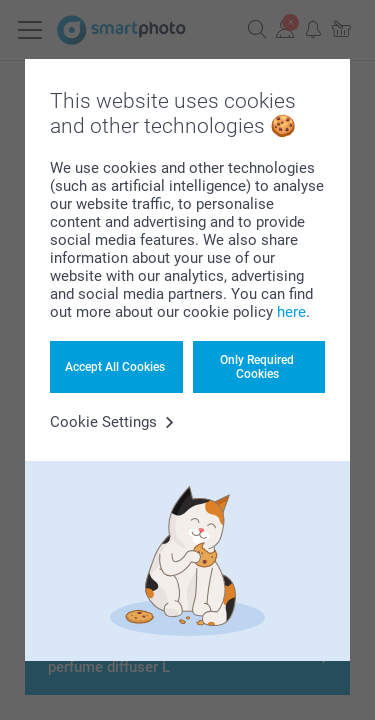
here (291, 312)
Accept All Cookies (115, 367)
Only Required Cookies (257, 367)
